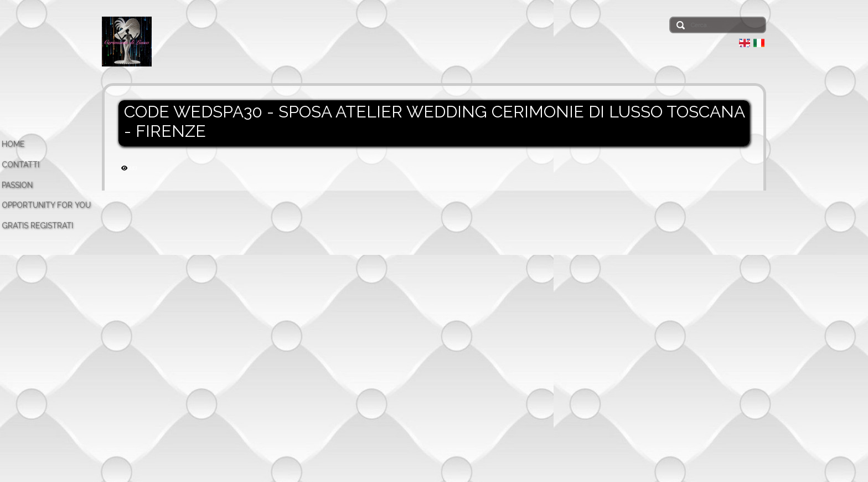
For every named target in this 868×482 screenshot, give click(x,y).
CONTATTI (20, 165)
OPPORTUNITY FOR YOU (46, 205)
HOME (13, 144)
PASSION (17, 185)
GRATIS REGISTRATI (37, 225)
